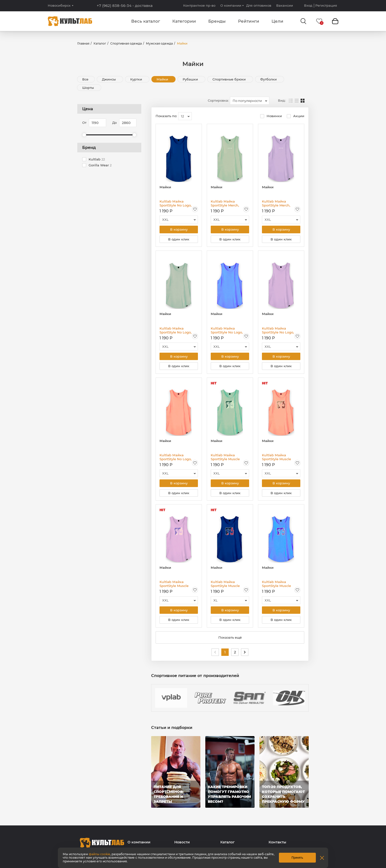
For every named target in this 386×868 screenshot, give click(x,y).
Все (85, 79)
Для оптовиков (259, 5)
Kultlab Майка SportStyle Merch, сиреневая (276, 203)
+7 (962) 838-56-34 (125, 6)
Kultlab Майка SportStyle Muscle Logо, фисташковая (227, 458)
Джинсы (109, 79)
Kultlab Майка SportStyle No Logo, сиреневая (278, 331)
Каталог (100, 43)
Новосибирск (59, 6)
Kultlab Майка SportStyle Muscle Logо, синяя (225, 586)
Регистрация (326, 6)
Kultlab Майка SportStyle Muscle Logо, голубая (276, 586)
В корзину (179, 230)
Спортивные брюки (230, 79)
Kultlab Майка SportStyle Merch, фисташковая (225, 203)
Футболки (269, 79)
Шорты (88, 88)
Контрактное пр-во (199, 5)
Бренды (217, 21)
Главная (83, 43)
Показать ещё (230, 640)
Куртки (137, 79)
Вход (308, 6)
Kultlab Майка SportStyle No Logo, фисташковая (176, 331)
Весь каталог (146, 21)
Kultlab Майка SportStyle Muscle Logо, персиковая (277, 458)
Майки (163, 79)
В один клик (179, 240)
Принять (297, 858)
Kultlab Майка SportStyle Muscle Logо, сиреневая (174, 586)
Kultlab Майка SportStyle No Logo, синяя (176, 203)
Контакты (277, 845)
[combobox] (250, 101)
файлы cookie (99, 854)
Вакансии (285, 5)
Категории (184, 21)
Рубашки (191, 79)
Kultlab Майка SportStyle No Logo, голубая (227, 331)
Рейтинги (249, 21)
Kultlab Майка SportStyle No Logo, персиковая (176, 458)
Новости (182, 845)
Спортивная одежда (126, 43)
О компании (231, 5)
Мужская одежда (159, 43)
